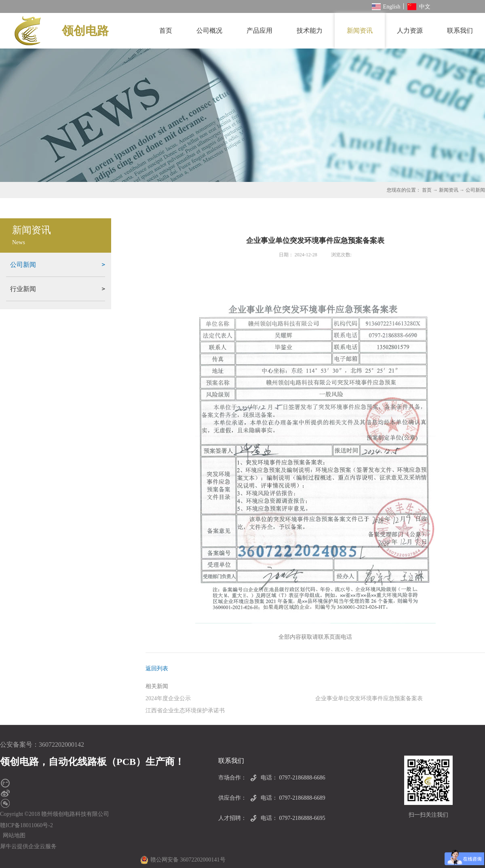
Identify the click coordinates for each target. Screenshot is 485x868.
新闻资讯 (449, 190)
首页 (166, 31)
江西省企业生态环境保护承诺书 (185, 711)
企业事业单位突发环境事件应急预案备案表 (369, 698)
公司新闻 (475, 190)
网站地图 (13, 835)
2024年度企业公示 (168, 698)
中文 (419, 7)
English (386, 7)
